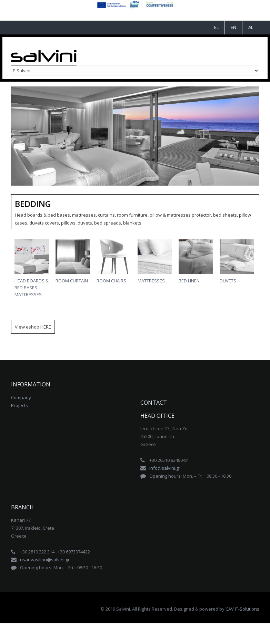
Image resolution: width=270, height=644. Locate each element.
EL (216, 27)
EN (233, 27)
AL (251, 27)
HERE (46, 327)
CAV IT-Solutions (242, 609)
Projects (19, 405)
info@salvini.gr (165, 468)
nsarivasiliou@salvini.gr (45, 560)
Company (21, 397)
